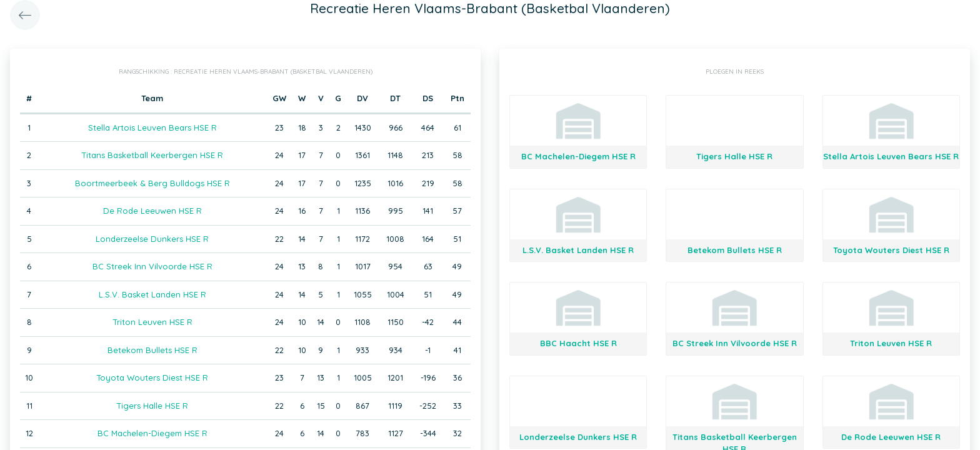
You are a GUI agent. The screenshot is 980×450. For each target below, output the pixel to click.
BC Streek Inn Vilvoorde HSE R (152, 266)
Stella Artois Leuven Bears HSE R (152, 127)
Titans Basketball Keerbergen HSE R (152, 155)
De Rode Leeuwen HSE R (152, 211)
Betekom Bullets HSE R (152, 350)
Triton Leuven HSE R (152, 322)
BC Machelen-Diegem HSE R (152, 433)
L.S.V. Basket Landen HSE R (152, 294)
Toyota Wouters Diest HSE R (152, 377)
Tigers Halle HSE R (152, 406)
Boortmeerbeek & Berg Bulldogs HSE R (152, 183)
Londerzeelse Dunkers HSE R (152, 239)
